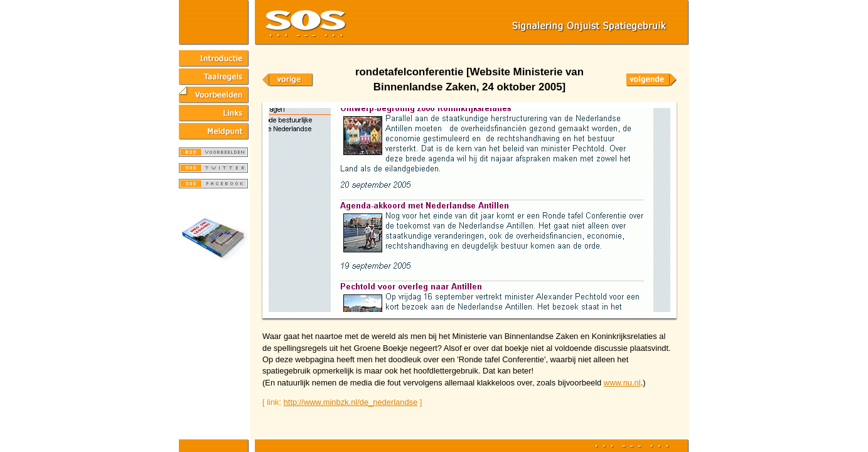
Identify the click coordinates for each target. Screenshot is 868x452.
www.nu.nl (622, 383)
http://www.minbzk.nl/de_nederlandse (351, 402)
